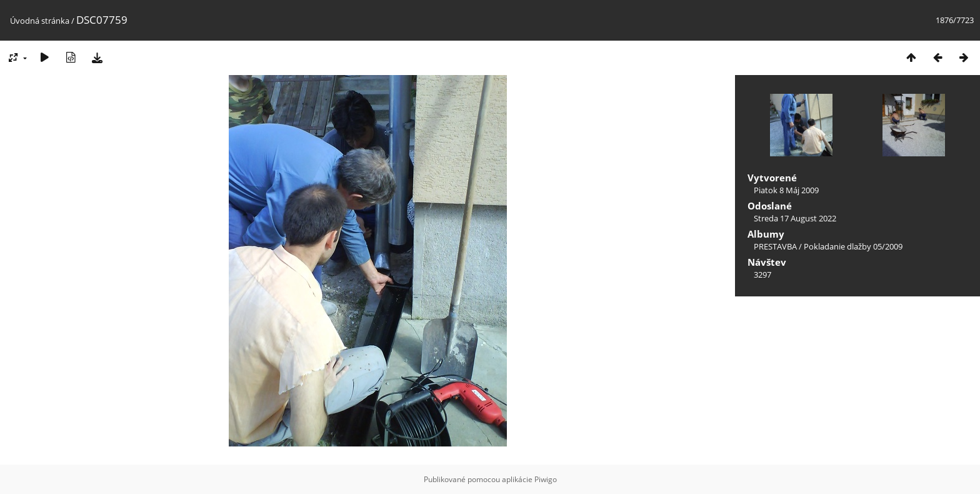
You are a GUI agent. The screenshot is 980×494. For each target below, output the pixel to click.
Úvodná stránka (40, 21)
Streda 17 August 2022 (795, 218)
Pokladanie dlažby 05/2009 (853, 246)
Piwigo (546, 479)
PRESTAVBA (776, 246)
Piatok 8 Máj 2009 (786, 190)
